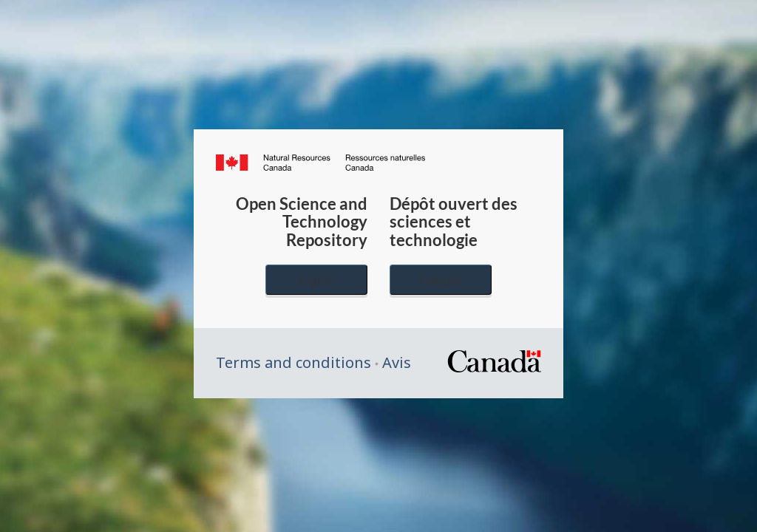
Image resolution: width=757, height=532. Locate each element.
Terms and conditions (293, 362)
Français (441, 280)
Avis (397, 362)
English (316, 280)
